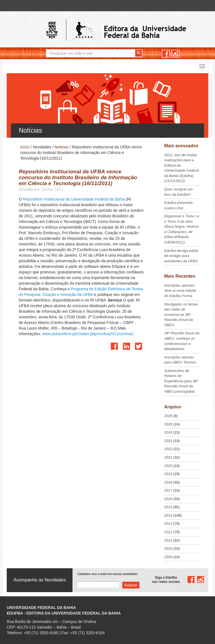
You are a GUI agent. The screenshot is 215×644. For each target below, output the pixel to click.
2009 (168, 557)
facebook (166, 54)
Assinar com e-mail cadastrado (131, 585)
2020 (168, 466)
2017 (168, 490)
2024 (168, 432)
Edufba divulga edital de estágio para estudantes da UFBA (181, 256)
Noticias (62, 147)
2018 (168, 482)
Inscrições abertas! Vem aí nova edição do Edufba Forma (180, 291)
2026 (168, 416)
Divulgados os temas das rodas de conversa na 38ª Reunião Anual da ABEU (181, 315)
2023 (168, 441)
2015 (168, 507)
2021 (168, 457)
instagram (175, 54)
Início (25, 147)
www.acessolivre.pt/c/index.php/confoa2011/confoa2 (88, 334)
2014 (168, 515)
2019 (168, 474)
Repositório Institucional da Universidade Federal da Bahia (74, 199)
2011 (168, 540)
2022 (168, 449)
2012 (168, 532)
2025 (168, 424)
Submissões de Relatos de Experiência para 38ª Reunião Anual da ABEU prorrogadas (181, 381)
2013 (168, 524)
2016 (168, 499)
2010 (168, 548)
